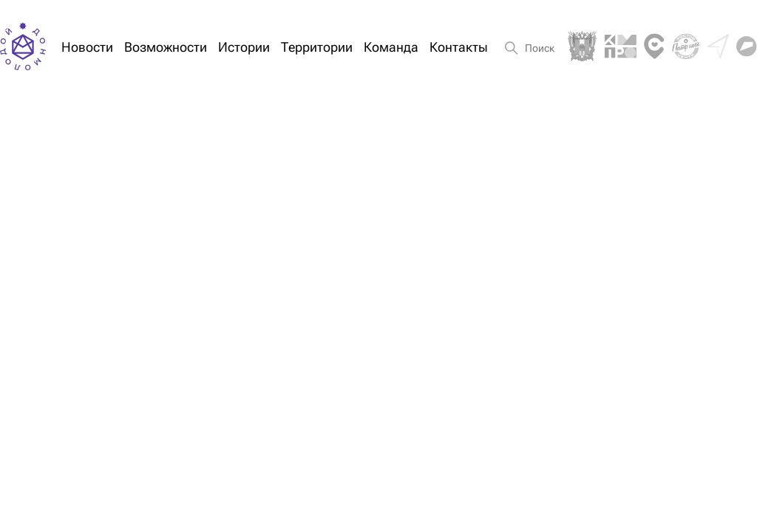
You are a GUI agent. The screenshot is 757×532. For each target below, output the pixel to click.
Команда (391, 47)
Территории (317, 47)
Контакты (459, 47)
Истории (244, 47)
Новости (87, 47)
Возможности (166, 47)
